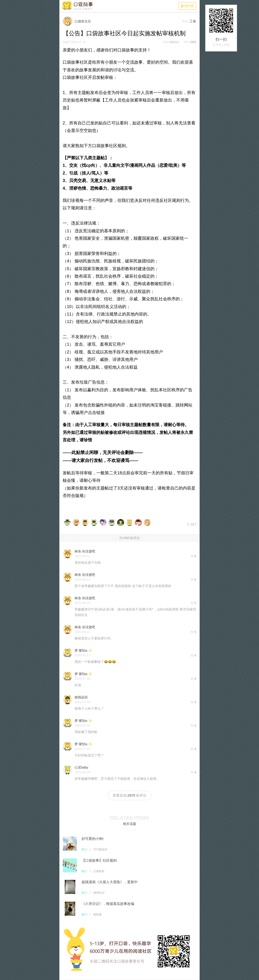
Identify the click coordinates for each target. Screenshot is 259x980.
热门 (84, 849)
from (185, 21)
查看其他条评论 (129, 795)
